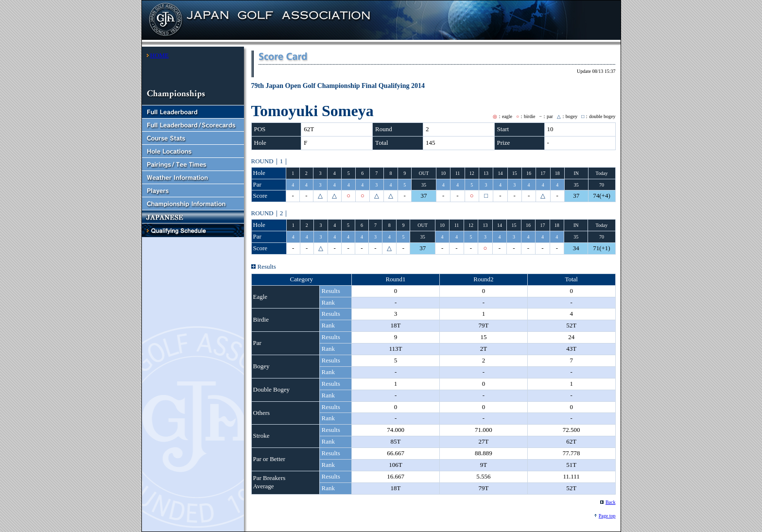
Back (611, 502)
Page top (607, 516)
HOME (159, 55)
